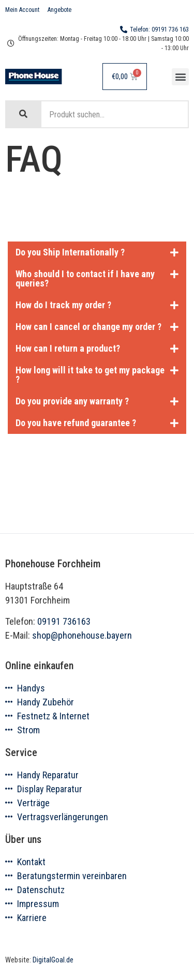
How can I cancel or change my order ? (88, 327)
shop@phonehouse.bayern (82, 635)
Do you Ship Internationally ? (70, 252)
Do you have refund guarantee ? (76, 423)
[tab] (97, 252)
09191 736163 (64, 621)
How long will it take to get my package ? (90, 375)
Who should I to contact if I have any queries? (85, 278)
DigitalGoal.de (53, 960)
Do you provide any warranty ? (72, 401)
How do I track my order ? (63, 305)
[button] (180, 77)
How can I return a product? (68, 348)
